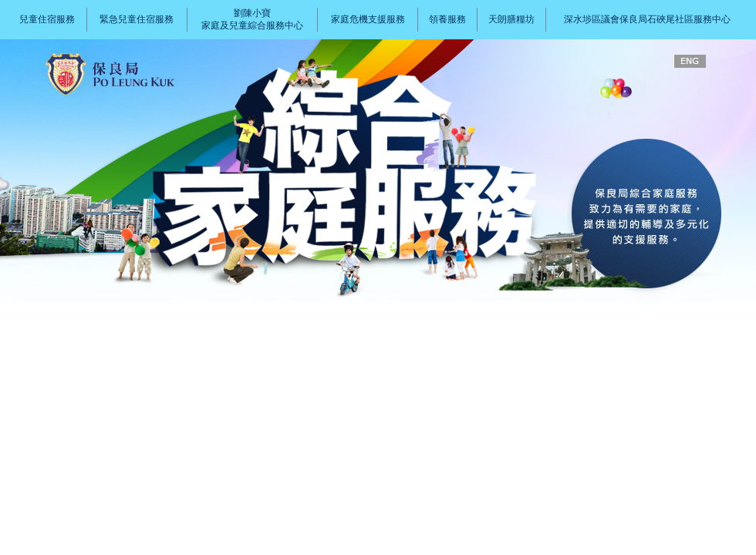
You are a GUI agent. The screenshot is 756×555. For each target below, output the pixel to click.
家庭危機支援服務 (368, 19)
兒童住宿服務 (47, 19)
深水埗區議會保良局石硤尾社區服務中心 (647, 19)
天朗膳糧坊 (511, 19)
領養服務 (447, 19)
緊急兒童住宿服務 (137, 19)
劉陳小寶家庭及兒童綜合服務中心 (252, 19)
